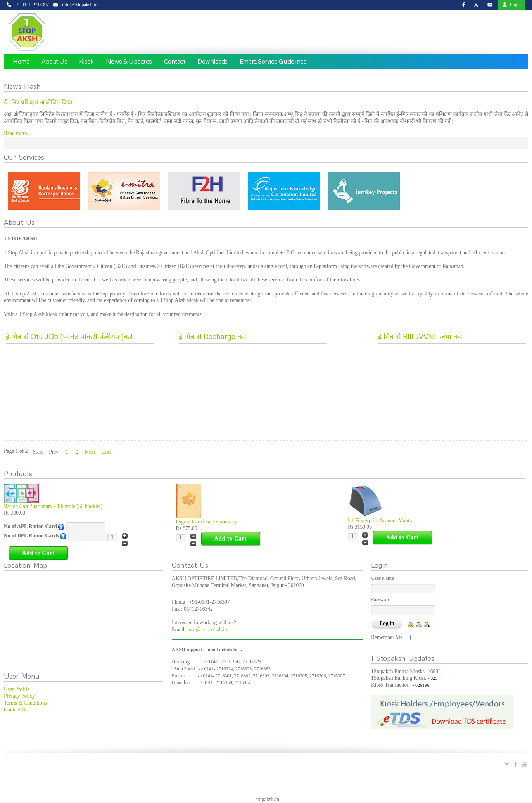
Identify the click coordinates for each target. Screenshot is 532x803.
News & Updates (129, 61)
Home (21, 61)
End (106, 452)
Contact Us (16, 710)
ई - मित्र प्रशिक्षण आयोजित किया (38, 102)
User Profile (17, 689)
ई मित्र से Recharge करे (212, 336)
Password (381, 599)
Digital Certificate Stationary (207, 522)
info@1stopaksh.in (207, 629)
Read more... (17, 133)
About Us (54, 61)
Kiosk (86, 61)
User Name (383, 578)
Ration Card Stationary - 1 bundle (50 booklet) (53, 506)
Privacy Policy (19, 696)
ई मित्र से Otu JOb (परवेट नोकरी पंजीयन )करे (69, 336)
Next (90, 452)
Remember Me (387, 637)
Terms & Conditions (25, 703)
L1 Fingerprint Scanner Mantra (381, 521)
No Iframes (84, 619)
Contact (175, 61)
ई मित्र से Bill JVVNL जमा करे (420, 336)
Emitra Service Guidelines (273, 61)
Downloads (212, 61)
